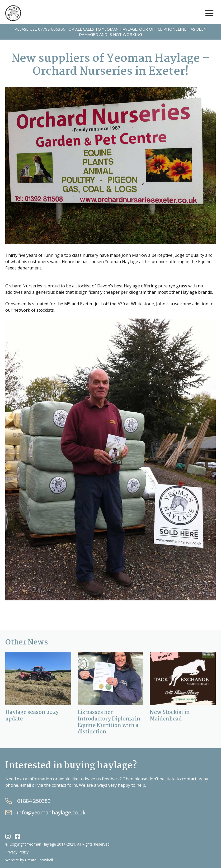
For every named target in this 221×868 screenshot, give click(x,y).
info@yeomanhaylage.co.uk (51, 813)
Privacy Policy (17, 852)
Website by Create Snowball (29, 860)
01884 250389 (34, 801)
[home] (13, 13)
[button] (209, 13)
